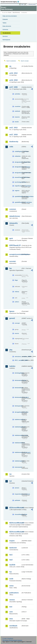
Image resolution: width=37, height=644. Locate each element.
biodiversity (14, 142)
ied (11, 481)
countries (18, 106)
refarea (17, 292)
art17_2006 (13, 87)
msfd (11, 579)
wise (11, 619)
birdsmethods (18, 388)
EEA (11, 2)
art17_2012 (13, 128)
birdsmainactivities (18, 380)
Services (5, 36)
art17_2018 (13, 135)
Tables (4, 23)
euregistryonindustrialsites (15, 254)
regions (17, 191)
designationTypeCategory (18, 167)
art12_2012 (13, 73)
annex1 (17, 488)
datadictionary (15, 216)
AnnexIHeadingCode (18, 514)
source (17, 333)
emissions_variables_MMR (18, 357)
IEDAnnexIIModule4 (15, 532)
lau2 (11, 560)
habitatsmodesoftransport (18, 452)
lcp (11, 572)
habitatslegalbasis (18, 427)
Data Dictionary (16, 13)
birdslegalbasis (18, 373)
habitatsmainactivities (18, 435)
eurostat (12, 261)
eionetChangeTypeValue (18, 177)
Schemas (5, 30)
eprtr (11, 238)
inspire (12, 541)
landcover (13, 548)
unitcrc (17, 302)
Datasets (5, 19)
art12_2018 (13, 80)
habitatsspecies (18, 461)
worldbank (13, 626)
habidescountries (18, 419)
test (11, 607)
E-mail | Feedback (8, 638)
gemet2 (12, 318)
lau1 (11, 555)
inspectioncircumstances (18, 494)
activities (18, 94)
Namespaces (6, 40)
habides (12, 366)
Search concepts (25, 61)
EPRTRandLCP (15, 245)
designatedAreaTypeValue (18, 162)
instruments (18, 467)
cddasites (18, 156)
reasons (17, 117)
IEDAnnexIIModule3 (15, 523)
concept (17, 323)
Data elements (7, 26)
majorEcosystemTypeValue (18, 186)
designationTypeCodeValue (18, 173)
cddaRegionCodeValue (18, 151)
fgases (12, 311)
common (13, 209)
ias (10, 474)
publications (14, 593)
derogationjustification (18, 412)
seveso (12, 600)
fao (11, 268)
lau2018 (12, 565)
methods (17, 111)
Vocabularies (7, 33)
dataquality (14, 223)
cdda (11, 147)
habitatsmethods (18, 443)
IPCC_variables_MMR (18, 360)
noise (11, 586)
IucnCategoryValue (18, 182)
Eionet (10, 13)
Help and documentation (10, 16)
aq (10, 66)
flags (16, 280)
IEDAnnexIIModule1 (15, 508)
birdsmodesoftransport (18, 397)
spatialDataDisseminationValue (18, 196)
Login (22, 4)
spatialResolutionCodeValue (18, 202)
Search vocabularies (11, 61)
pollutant (17, 500)
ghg (11, 350)
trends (17, 122)
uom (11, 612)
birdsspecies (18, 406)
